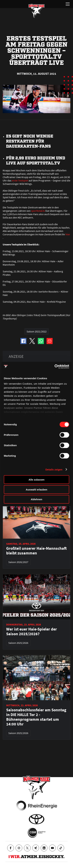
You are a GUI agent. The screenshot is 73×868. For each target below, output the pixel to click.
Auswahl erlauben (36, 489)
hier (68, 234)
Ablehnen (36, 499)
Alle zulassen (36, 480)
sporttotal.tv (38, 211)
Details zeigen (54, 469)
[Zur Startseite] (36, 11)
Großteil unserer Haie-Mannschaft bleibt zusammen (36, 551)
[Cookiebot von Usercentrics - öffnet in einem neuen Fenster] (54, 366)
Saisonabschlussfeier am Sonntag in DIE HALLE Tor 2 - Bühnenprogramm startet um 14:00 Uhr (36, 717)
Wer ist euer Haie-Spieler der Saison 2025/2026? (32, 632)
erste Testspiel (20, 180)
